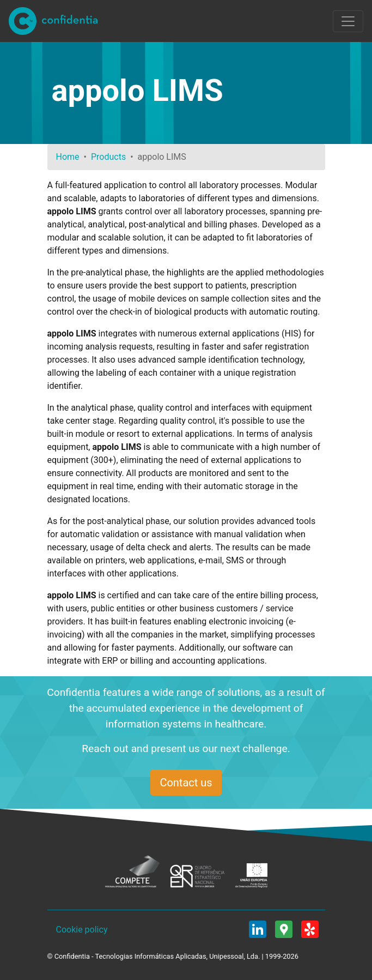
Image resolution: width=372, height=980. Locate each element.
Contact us (186, 783)
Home (68, 157)
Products (108, 157)
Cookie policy (82, 930)
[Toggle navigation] (348, 21)
